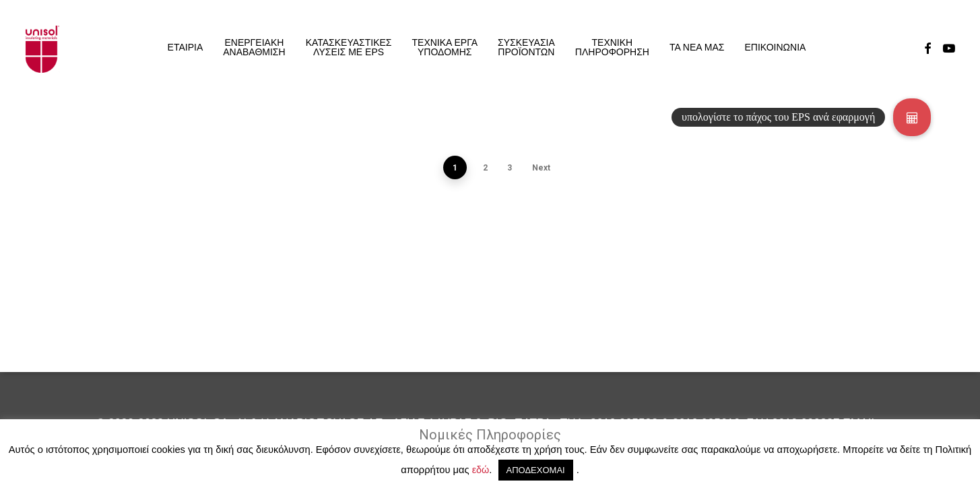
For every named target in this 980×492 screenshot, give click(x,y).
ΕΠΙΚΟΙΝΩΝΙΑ (775, 47)
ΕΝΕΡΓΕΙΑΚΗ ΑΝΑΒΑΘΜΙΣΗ (254, 47)
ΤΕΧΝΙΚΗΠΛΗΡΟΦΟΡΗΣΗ (612, 47)
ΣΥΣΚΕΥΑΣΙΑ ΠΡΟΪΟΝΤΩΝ (526, 47)
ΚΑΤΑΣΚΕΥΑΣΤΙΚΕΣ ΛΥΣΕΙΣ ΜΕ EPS (349, 47)
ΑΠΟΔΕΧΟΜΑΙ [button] (536, 470)
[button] (912, 117)
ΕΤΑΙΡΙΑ (186, 47)
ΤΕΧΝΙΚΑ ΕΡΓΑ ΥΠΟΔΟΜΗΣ (445, 47)
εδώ (481, 470)
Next (541, 168)
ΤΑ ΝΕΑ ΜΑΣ (697, 47)
